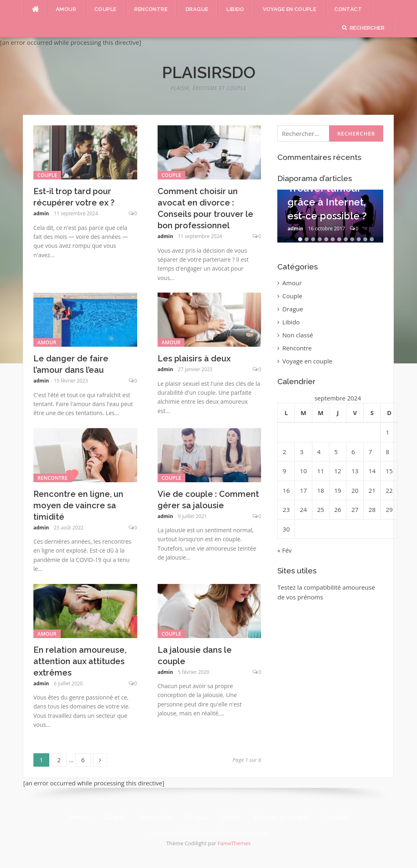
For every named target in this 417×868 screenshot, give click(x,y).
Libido (235, 9)
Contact (348, 9)
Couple (105, 9)
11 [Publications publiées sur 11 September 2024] (321, 471)
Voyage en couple (289, 9)
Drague (197, 9)
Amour (66, 9)
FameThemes (234, 843)
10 (359, 239)
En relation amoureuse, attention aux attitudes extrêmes (80, 661)
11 (365, 239)
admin (41, 213)
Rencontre (151, 9)
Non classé (297, 335)
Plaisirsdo (209, 72)
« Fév (284, 550)
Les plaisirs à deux (194, 359)
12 (372, 239)
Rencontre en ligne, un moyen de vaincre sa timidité (78, 505)
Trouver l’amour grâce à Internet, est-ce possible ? (327, 202)
